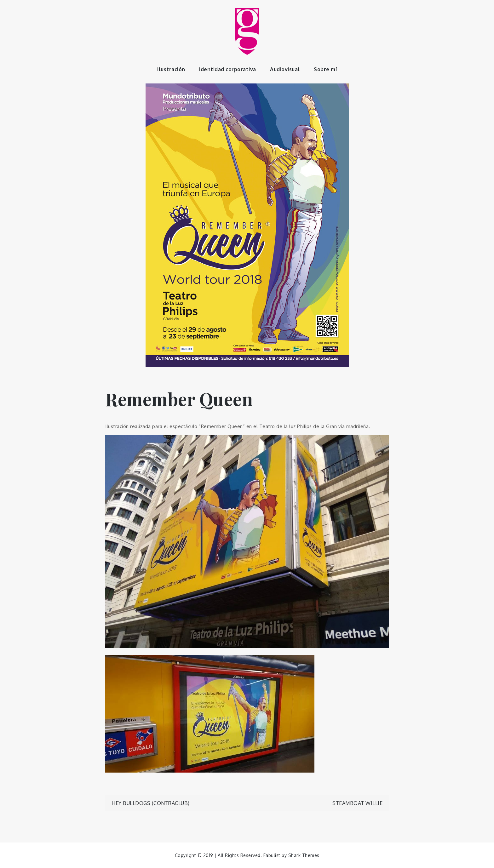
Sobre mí (325, 69)
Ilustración (171, 69)
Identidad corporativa (228, 69)
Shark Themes (304, 855)
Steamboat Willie (357, 803)
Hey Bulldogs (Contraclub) (151, 803)
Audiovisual (285, 69)
